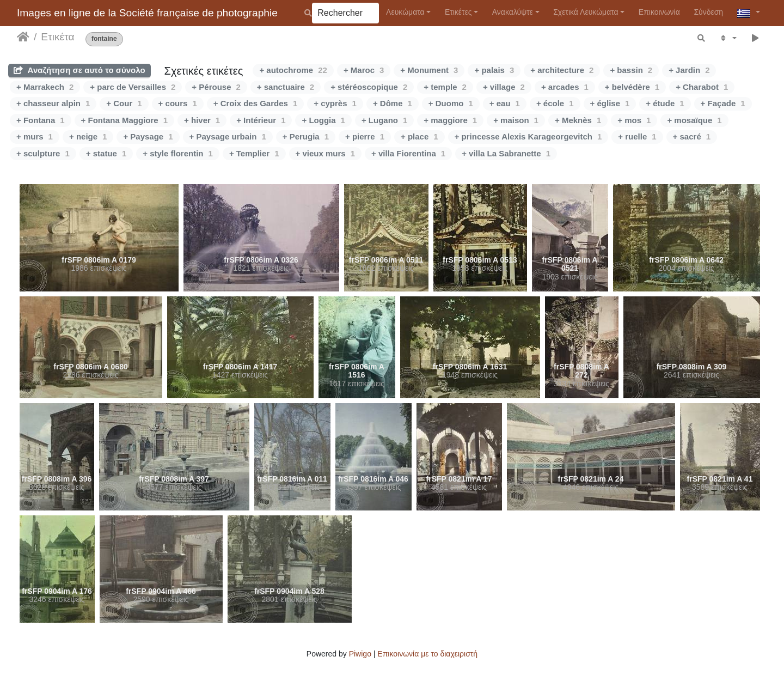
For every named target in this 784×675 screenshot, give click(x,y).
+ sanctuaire (286, 87)
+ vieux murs (325, 153)
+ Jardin (689, 70)
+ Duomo (451, 103)
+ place (419, 136)
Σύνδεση (708, 12)
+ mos (634, 120)
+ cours (178, 103)
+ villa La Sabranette (506, 153)
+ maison (516, 120)
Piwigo (360, 654)
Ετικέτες (458, 12)
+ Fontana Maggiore (124, 120)
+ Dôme (393, 103)
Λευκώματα (405, 12)
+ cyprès (335, 103)
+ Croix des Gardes (256, 103)
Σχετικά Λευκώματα (586, 12)
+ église (610, 103)
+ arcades (565, 87)
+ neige (88, 136)
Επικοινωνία (659, 12)
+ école (555, 103)
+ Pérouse (216, 87)
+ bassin (631, 70)
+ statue (106, 153)
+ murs (35, 136)
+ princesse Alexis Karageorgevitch (528, 136)
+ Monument (429, 70)
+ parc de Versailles (133, 87)
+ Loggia (323, 120)
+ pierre (365, 136)
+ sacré (692, 136)
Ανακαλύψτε (513, 12)
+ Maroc (364, 70)
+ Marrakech (45, 87)
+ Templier (254, 153)
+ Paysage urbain (228, 136)
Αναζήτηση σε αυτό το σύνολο (79, 70)
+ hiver (202, 120)
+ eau (505, 103)
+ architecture (562, 70)
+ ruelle (637, 136)
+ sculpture (43, 153)
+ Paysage (148, 136)
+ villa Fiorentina (408, 153)
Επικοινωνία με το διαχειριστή (427, 654)
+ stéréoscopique (369, 87)
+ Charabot (702, 87)
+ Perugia (306, 136)
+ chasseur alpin (53, 103)
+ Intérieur (261, 120)
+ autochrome (293, 70)
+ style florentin (178, 153)
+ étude (665, 103)
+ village (504, 87)
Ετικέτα (57, 37)
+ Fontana (41, 120)
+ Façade (723, 103)
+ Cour (124, 103)
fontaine (104, 39)
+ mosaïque (694, 120)
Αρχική (23, 37)
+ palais (494, 70)
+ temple (445, 87)
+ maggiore (450, 120)
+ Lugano (384, 120)
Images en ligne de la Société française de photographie (147, 13)
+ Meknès (578, 120)
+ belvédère (632, 87)
